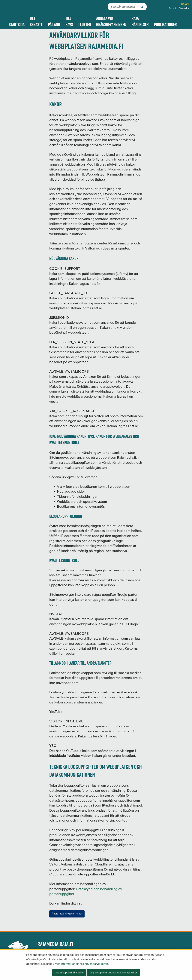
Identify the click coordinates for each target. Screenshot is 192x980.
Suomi (172, 8)
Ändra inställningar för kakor (67, 914)
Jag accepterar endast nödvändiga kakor (113, 973)
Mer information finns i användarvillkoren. (82, 964)
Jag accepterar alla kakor (69, 973)
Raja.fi (185, 4)
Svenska (184, 8)
